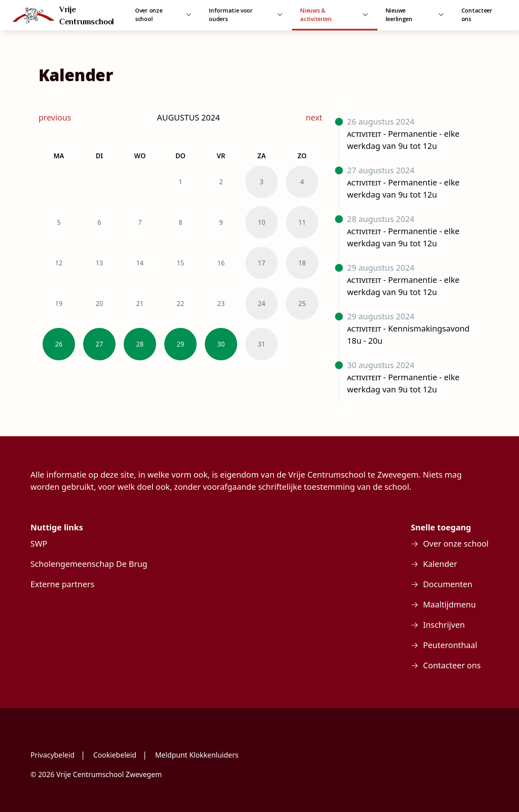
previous (55, 117)
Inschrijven (444, 625)
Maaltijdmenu (449, 604)
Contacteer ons (477, 15)
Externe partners (62, 584)
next (314, 117)
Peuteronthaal (450, 645)
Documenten (448, 584)
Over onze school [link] (149, 15)
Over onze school (456, 544)
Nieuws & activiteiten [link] (316, 15)
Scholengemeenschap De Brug (89, 564)
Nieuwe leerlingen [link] (399, 15)
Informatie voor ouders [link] (231, 15)
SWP (39, 544)
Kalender (440, 564)
